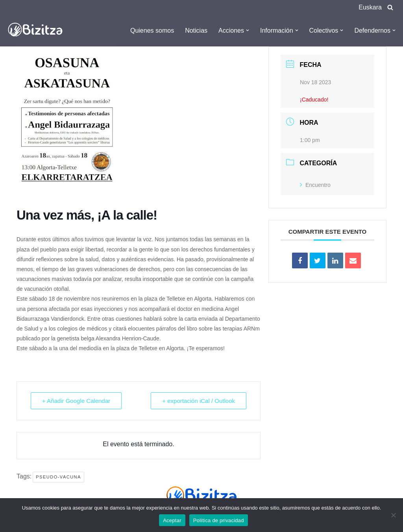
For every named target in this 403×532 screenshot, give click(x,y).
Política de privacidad (219, 520)
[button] (248, 30)
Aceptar (172, 520)
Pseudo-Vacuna (58, 477)
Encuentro (315, 185)
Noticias (196, 30)
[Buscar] (390, 7)
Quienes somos (152, 30)
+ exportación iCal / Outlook (199, 401)
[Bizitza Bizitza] (37, 30)
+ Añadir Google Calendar (76, 401)
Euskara (370, 7)
